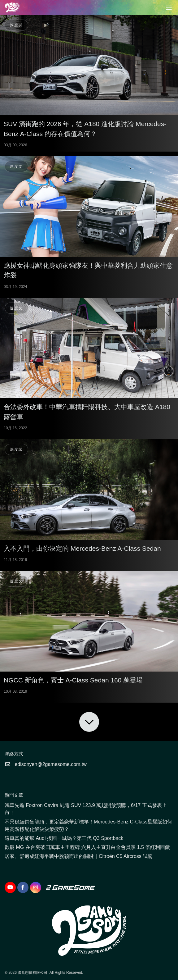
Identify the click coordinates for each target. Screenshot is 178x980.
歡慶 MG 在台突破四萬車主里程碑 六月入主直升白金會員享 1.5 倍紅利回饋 (87, 847)
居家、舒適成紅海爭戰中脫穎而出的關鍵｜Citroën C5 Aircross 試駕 (79, 856)
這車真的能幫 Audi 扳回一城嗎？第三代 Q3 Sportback (64, 838)
